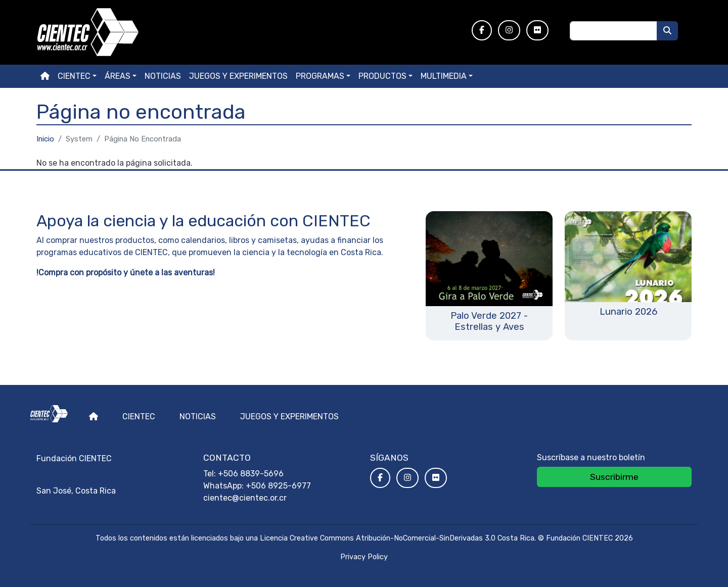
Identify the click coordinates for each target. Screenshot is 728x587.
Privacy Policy (364, 557)
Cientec (139, 417)
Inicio (45, 139)
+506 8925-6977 (278, 486)
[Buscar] (667, 31)
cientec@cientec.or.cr (245, 498)
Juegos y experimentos (238, 76)
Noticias (163, 76)
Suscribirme (614, 477)
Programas (320, 76)
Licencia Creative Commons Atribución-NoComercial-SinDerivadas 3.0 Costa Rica (397, 538)
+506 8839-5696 (251, 474)
